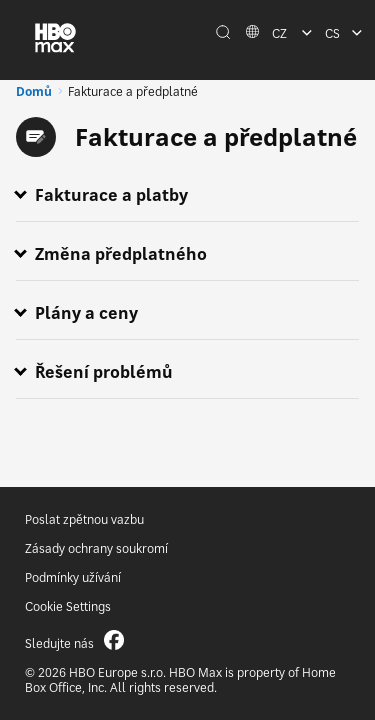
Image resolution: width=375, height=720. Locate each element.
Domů (34, 91)
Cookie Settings (68, 606)
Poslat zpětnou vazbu (84, 519)
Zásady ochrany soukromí (96, 548)
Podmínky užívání (73, 577)
